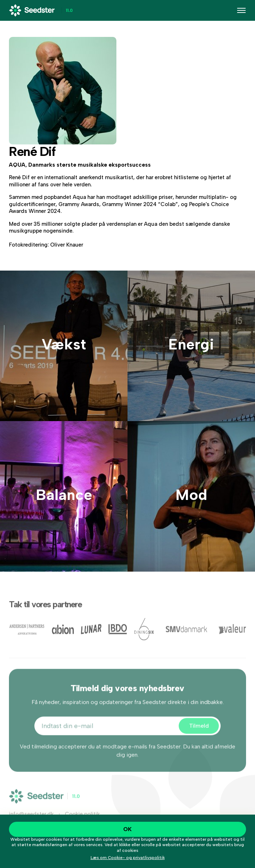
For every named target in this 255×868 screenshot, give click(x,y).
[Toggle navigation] (241, 10)
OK (127, 829)
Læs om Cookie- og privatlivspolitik (128, 858)
